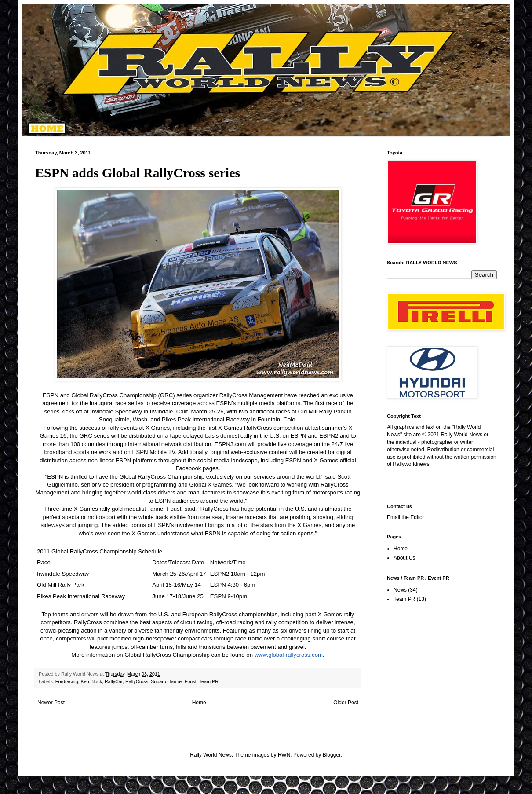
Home (199, 703)
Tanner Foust (183, 681)
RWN (284, 755)
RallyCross (137, 681)
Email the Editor (406, 517)
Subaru (159, 681)
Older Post (346, 703)
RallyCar (114, 681)
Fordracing (67, 681)
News (400, 590)
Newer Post (51, 703)
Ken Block (91, 681)
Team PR (209, 681)
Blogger (332, 755)
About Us (404, 558)
